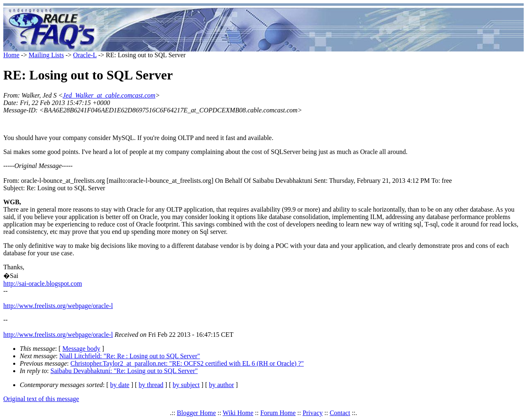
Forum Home (278, 413)
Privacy (313, 413)
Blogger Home (197, 413)
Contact (340, 413)
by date (120, 385)
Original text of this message (41, 399)
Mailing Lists (46, 55)
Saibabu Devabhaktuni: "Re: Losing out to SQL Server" (124, 371)
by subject (186, 385)
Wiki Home (238, 413)
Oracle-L (85, 55)
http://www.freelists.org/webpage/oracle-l (58, 306)
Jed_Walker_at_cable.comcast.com (109, 95)
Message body (82, 349)
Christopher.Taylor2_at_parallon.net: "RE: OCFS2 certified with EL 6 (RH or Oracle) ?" (187, 363)
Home (11, 55)
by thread (151, 385)
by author (221, 385)
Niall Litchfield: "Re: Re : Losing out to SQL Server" (130, 356)
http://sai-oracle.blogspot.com (43, 283)
